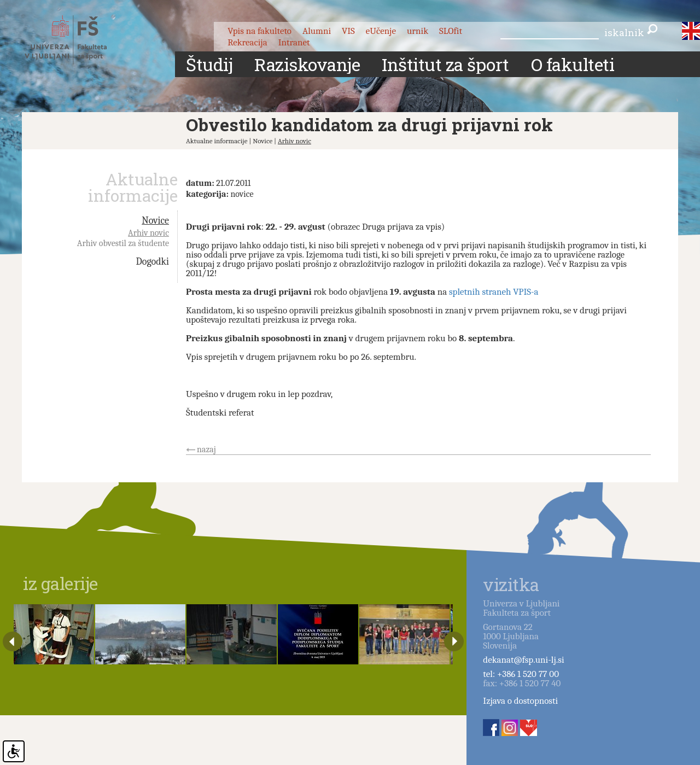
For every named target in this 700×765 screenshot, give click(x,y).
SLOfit (451, 31)
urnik (418, 31)
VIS (348, 31)
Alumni (317, 31)
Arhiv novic (294, 141)
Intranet (294, 42)
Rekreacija (247, 42)
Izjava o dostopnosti (520, 701)
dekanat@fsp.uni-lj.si (523, 660)
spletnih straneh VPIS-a (494, 292)
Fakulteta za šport (78, 40)
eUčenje (381, 31)
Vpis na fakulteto (259, 31)
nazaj (206, 449)
